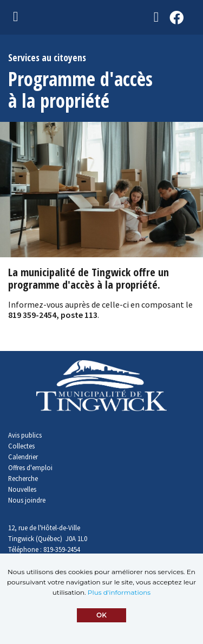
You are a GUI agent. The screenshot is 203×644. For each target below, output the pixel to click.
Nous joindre (27, 500)
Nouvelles (22, 489)
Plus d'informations (119, 592)
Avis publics (25, 435)
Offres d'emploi (30, 467)
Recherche (23, 478)
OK (101, 615)
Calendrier (23, 457)
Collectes (21, 446)
